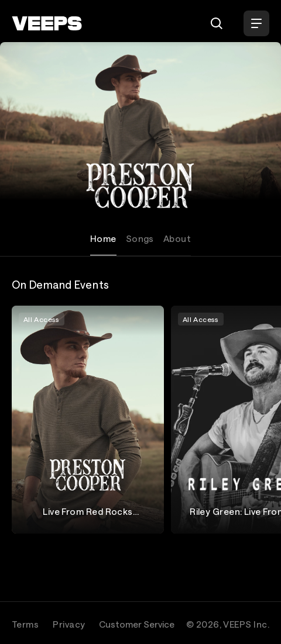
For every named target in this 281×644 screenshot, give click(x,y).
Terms (25, 624)
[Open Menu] (256, 23)
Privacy (69, 624)
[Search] (217, 23)
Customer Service (137, 624)
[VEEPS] (47, 23)
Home (103, 238)
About (177, 238)
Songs (140, 238)
